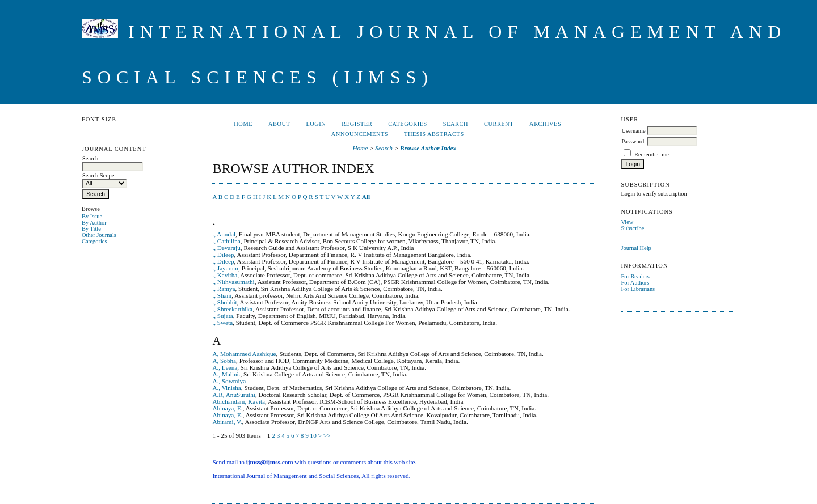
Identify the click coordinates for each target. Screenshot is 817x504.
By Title (91, 229)
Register (357, 124)
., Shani (222, 295)
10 (313, 435)
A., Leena (225, 367)
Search (456, 124)
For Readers (635, 276)
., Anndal (224, 234)
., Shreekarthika (232, 309)
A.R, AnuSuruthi (234, 395)
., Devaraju (226, 248)
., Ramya (224, 289)
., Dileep (223, 255)
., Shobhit (224, 302)
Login (316, 124)
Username (633, 131)
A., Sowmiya (229, 381)
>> (327, 435)
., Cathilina (226, 241)
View (627, 222)
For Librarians (638, 289)
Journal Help (636, 248)
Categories (94, 241)
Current (499, 124)
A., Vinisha (226, 388)
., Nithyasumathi (233, 282)
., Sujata (222, 316)
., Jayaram (225, 268)
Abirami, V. (227, 422)
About (279, 124)
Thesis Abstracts (434, 134)
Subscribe (632, 228)
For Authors (635, 283)
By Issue (92, 216)
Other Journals (99, 235)
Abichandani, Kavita (239, 401)
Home (243, 124)
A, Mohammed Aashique (244, 354)
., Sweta (222, 323)
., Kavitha (225, 275)
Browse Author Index (428, 148)
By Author (94, 223)
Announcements (360, 134)
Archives (545, 124)
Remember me (652, 154)
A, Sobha (224, 361)
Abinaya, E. (227, 408)
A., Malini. (226, 374)
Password (633, 141)
